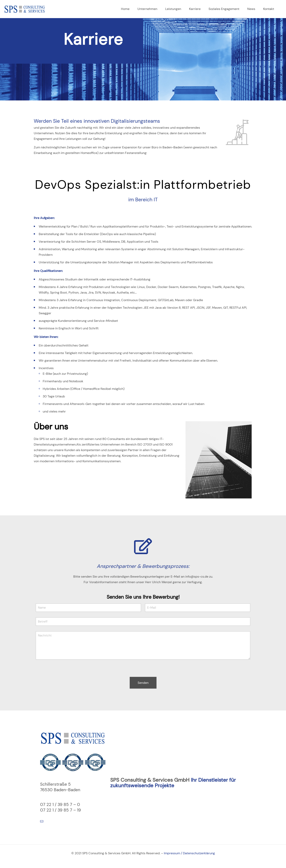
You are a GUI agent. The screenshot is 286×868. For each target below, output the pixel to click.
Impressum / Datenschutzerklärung (189, 853)
